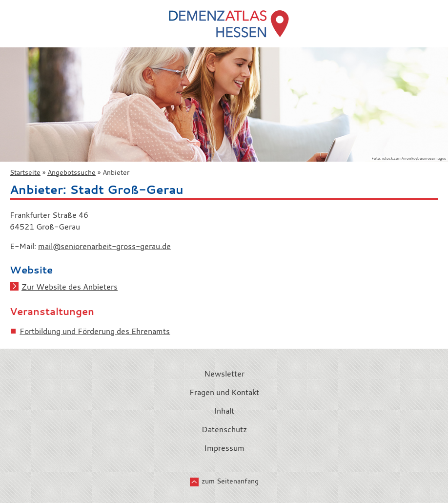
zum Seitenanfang (230, 481)
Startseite (25, 172)
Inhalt (224, 411)
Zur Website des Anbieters (70, 287)
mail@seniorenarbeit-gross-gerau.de (104, 246)
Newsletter (224, 374)
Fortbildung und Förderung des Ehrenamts (95, 331)
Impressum (224, 448)
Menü (11, 15)
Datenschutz (224, 429)
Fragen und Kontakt (224, 392)
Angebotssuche (71, 172)
